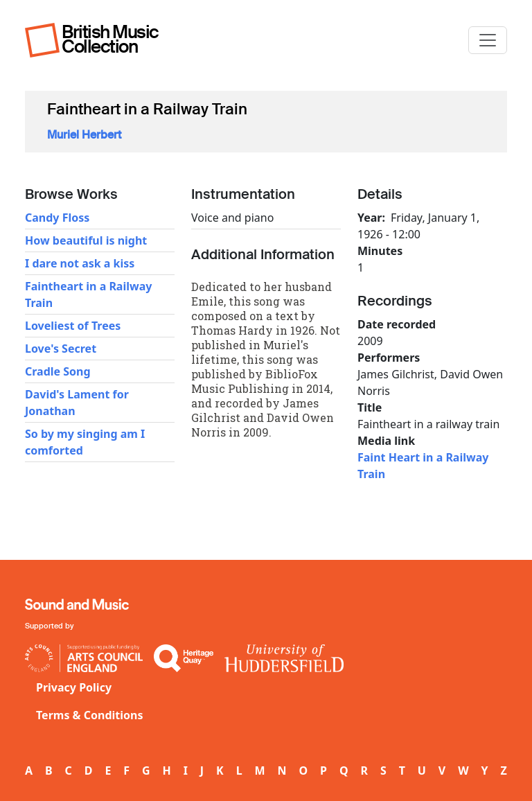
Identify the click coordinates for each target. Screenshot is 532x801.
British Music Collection (110, 39)
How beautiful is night (86, 240)
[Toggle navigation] (488, 40)
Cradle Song (58, 371)
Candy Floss (57, 218)
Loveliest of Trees (73, 326)
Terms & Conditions (90, 715)
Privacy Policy (74, 687)
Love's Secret (61, 349)
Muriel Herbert (84, 135)
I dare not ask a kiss (80, 263)
